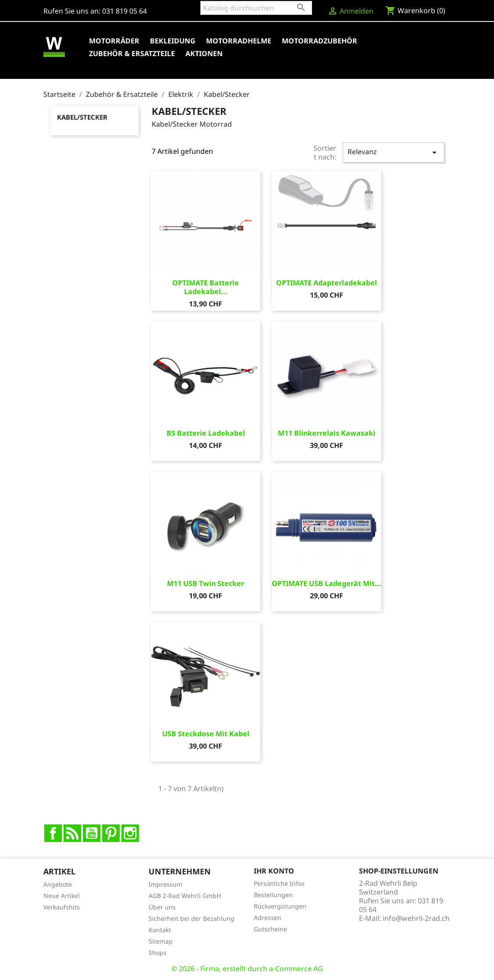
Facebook (53, 833)
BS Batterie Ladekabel (206, 433)
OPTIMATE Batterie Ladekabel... (206, 287)
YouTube (92, 833)
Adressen (268, 918)
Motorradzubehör (320, 41)
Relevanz (394, 152)
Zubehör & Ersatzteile (132, 53)
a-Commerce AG (296, 969)
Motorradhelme (239, 41)
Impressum (165, 884)
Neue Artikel (62, 896)
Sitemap (161, 941)
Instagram (130, 833)
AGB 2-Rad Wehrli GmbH (185, 896)
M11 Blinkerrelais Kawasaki (327, 433)
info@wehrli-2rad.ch (416, 918)
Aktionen (204, 53)
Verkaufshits (62, 907)
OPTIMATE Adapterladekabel (327, 283)
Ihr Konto (274, 871)
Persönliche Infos (279, 883)
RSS (72, 833)
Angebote (58, 884)
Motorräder (114, 41)
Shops (158, 953)
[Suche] (256, 8)
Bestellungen (273, 895)
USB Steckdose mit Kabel (206, 734)
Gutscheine (270, 929)
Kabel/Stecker (82, 117)
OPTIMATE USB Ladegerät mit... (327, 583)
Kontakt (160, 930)
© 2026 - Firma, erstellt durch (220, 969)
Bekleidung (173, 41)
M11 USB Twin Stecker (206, 583)
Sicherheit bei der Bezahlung (192, 918)
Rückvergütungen (280, 906)
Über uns (162, 907)
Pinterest (111, 833)
